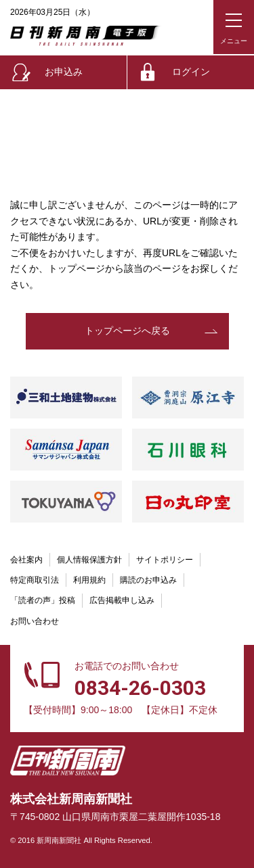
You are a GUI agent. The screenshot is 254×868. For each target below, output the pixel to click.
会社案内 (26, 560)
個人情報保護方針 (89, 560)
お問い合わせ (35, 621)
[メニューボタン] (234, 27)
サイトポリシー (165, 560)
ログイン (191, 72)
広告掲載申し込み (122, 600)
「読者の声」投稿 (43, 600)
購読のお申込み (148, 580)
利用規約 (89, 580)
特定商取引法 (35, 580)
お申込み (64, 72)
